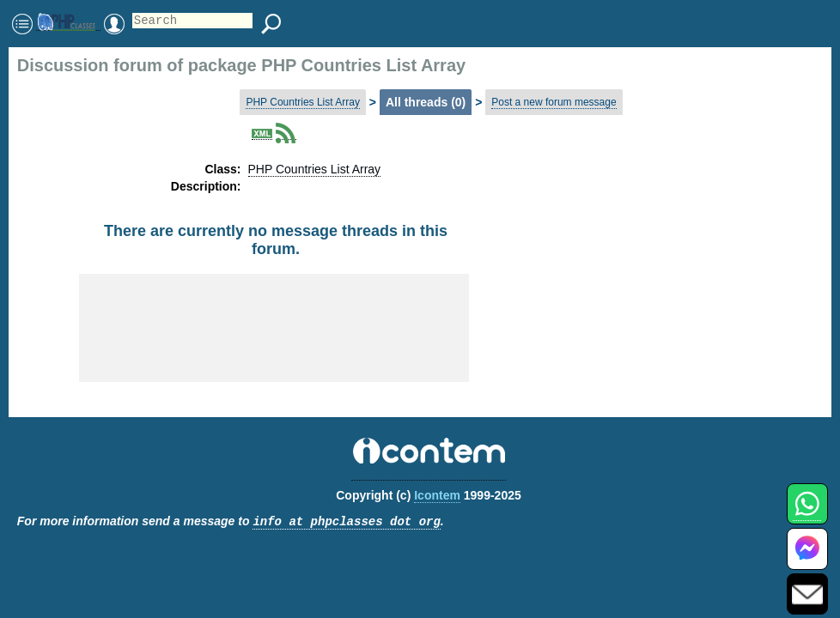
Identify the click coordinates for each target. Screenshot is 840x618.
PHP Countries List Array (303, 102)
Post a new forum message (554, 102)
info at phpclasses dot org (346, 522)
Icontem (437, 495)
